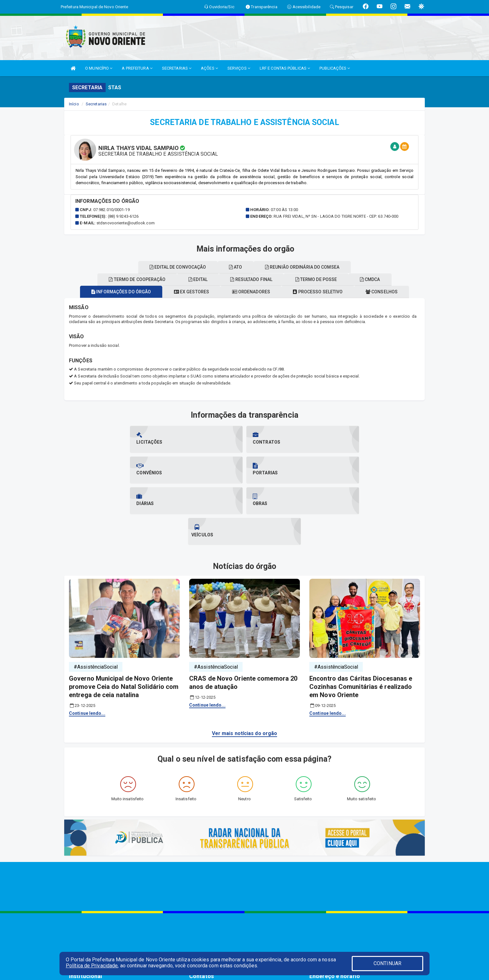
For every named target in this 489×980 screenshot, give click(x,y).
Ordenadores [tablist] (251, 292)
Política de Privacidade (92, 966)
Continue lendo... (87, 652)
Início (74, 104)
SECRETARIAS (177, 68)
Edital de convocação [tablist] (174, 267)
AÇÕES (209, 68)
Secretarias (96, 104)
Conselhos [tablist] (389, 292)
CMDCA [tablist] (377, 279)
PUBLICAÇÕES (335, 68)
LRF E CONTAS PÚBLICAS (285, 68)
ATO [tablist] (236, 267)
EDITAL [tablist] (195, 279)
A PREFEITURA (137, 68)
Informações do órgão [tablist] (114, 292)
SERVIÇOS (239, 68)
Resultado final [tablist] (251, 279)
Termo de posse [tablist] (320, 279)
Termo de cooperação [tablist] (130, 279)
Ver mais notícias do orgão (245, 672)
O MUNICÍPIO (99, 68)
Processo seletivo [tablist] (322, 292)
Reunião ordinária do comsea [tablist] (306, 267)
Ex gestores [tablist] (188, 292)
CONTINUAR (387, 963)
